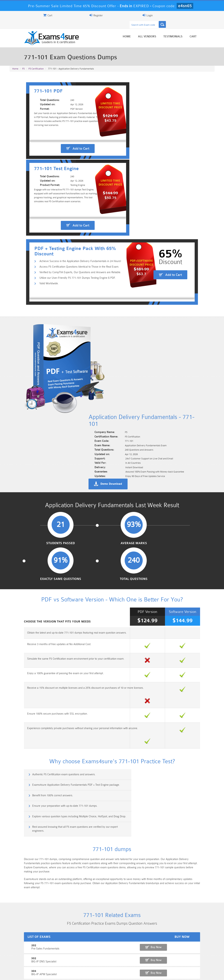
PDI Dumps (61, 959)
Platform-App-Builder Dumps (27, 960)
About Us (28, 974)
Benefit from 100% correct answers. (36, 565)
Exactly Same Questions (138, 371)
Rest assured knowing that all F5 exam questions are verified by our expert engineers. (164, 582)
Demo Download (128, 297)
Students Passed (33, 371)
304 (13, 723)
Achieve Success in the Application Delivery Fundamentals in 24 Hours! (65, 169)
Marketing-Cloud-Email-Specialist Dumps (198, 954)
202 (13, 699)
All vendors (164, 29)
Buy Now (200, 700)
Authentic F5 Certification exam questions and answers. (47, 550)
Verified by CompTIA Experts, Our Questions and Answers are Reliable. (65, 180)
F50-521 (16, 773)
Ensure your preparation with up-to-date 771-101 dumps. (154, 565)
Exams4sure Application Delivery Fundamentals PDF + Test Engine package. (165, 550)
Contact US (90, 974)
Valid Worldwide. (34, 192)
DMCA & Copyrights (114, 974)
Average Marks (86, 371)
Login (192, 15)
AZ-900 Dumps (95, 959)
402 (13, 748)
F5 (23, 61)
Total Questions (191, 371)
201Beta (16, 761)
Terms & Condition (68, 974)
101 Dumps (61, 953)
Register (173, 15)
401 (13, 736)
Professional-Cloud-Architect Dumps (129, 954)
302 (13, 711)
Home (144, 29)
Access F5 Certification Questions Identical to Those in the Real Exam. (64, 174)
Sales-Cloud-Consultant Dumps (95, 954)
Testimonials (190, 29)
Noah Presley (111, 921)
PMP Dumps (27, 953)
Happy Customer (111, 927)
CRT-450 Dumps (163, 953)
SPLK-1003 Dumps (129, 959)
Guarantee (45, 974)
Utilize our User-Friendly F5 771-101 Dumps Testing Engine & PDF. (62, 186)
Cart (210, 29)
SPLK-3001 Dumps (163, 959)
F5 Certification (36, 61)
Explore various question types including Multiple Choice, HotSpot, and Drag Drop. (59, 582)
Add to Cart (63, 137)
